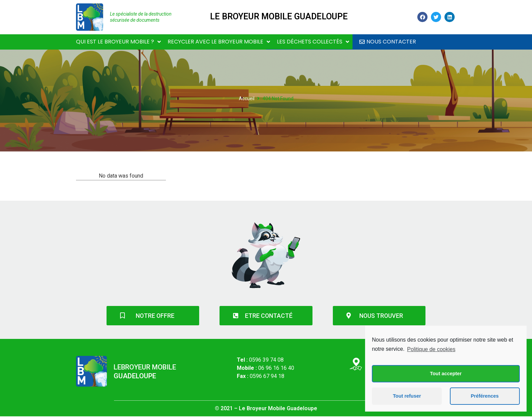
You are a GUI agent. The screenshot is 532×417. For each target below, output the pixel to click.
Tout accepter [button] (446, 374)
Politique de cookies (431, 349)
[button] (388, 42)
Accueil (247, 98)
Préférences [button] (484, 396)
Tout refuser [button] (407, 396)
